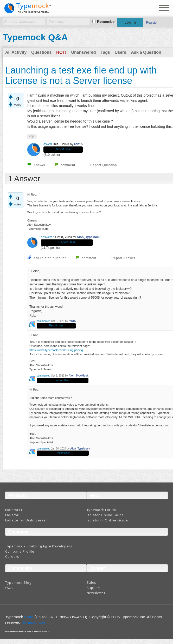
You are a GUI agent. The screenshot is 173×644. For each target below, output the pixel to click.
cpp (32, 136)
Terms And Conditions (24, 632)
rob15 (78, 144)
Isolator (12, 515)
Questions (41, 52)
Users (120, 52)
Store (29, 617)
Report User (63, 149)
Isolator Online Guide (105, 515)
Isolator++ (14, 510)
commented (43, 321)
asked (48, 144)
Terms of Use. (34, 622)
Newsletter (96, 593)
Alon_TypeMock (89, 237)
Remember (106, 22)
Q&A (9, 588)
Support (94, 588)
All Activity (16, 52)
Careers (12, 556)
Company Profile (20, 551)
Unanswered (83, 52)
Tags (105, 52)
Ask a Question (146, 52)
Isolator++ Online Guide (107, 520)
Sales (92, 582)
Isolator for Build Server (26, 520)
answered (48, 237)
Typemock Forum (101, 510)
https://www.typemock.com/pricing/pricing (56, 350)
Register (152, 23)
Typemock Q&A (35, 37)
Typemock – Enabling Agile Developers (39, 546)
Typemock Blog (18, 582)
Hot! (61, 52)
